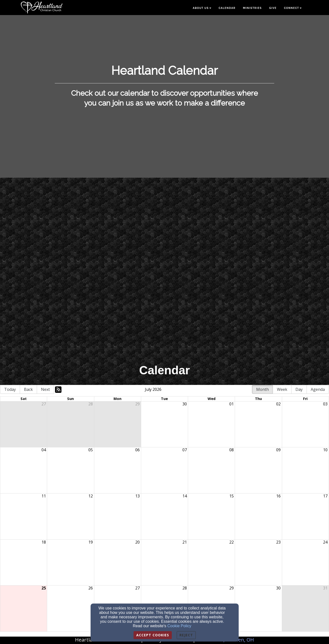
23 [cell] (278, 542)
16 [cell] (278, 496)
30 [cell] (185, 404)
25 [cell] (44, 588)
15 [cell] (232, 496)
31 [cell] (325, 588)
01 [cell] (232, 404)
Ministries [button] (252, 8)
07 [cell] (185, 450)
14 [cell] (185, 496)
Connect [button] (293, 8)
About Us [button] (202, 8)
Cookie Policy (179, 626)
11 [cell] (44, 496)
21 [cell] (185, 542)
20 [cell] (137, 542)
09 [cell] (278, 450)
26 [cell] (91, 588)
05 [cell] (91, 450)
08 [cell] (232, 450)
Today (10, 389)
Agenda (318, 389)
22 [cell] (232, 542)
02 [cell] (278, 404)
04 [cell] (44, 450)
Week (282, 389)
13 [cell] (137, 496)
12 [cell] (91, 496)
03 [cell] (325, 404)
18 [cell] (44, 542)
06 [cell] (137, 450)
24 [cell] (325, 542)
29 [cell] (137, 404)
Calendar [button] (227, 8)
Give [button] (273, 8)
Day (299, 389)
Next (45, 389)
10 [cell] (325, 450)
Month (262, 389)
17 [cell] (325, 496)
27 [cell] (44, 404)
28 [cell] (91, 404)
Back (28, 389)
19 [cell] (91, 542)
